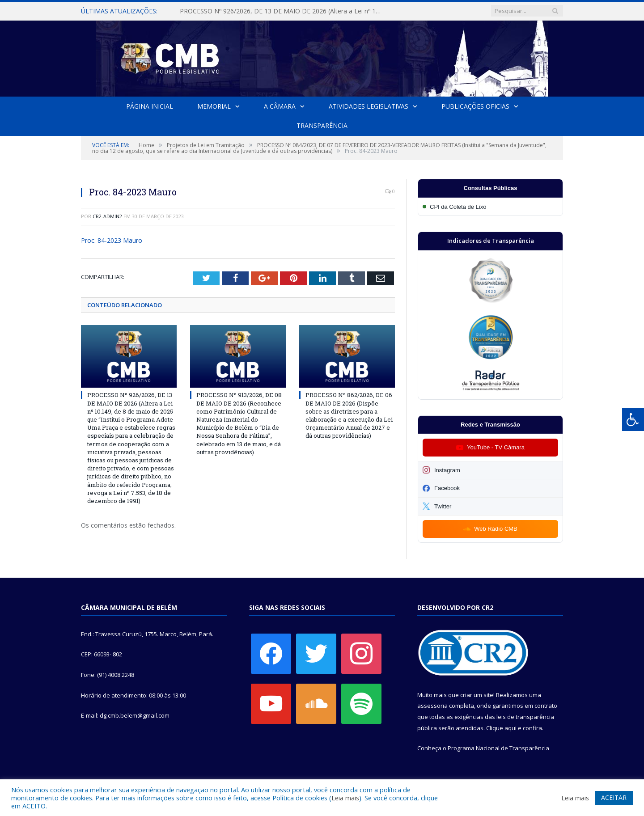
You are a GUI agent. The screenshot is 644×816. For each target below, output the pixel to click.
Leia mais (345, 798)
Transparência (322, 125)
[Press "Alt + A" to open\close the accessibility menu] (633, 420)
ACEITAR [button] (614, 797)
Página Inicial (150, 106)
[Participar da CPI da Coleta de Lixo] (490, 207)
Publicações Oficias (475, 106)
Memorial (214, 106)
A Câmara (280, 106)
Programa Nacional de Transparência (498, 748)
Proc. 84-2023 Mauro (112, 240)
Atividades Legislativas (369, 106)
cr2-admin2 (107, 216)
